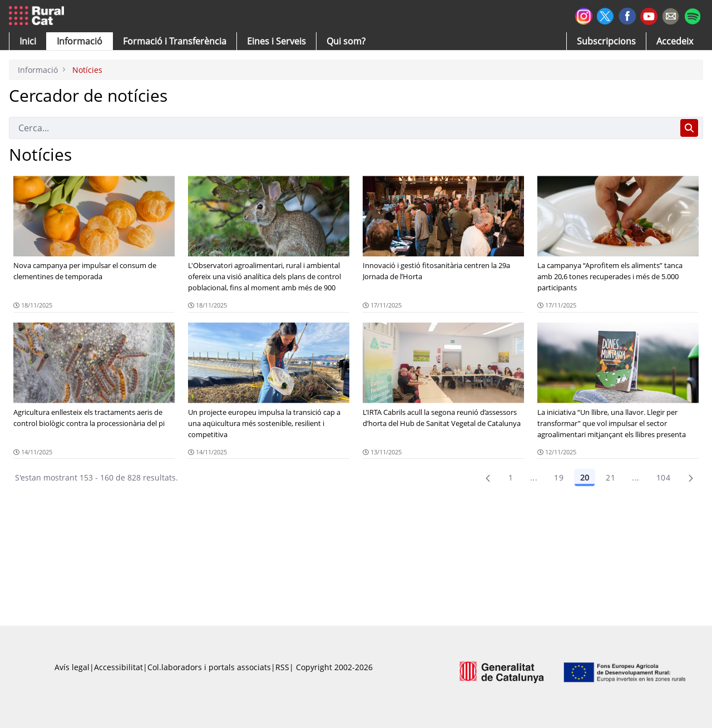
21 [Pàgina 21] (610, 477)
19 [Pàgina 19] (559, 477)
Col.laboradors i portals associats (209, 667)
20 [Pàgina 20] (585, 477)
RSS (282, 667)
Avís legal (72, 667)
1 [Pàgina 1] (511, 477)
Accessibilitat (118, 667)
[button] (28, 41)
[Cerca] (342, 128)
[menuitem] (175, 41)
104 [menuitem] (663, 477)
